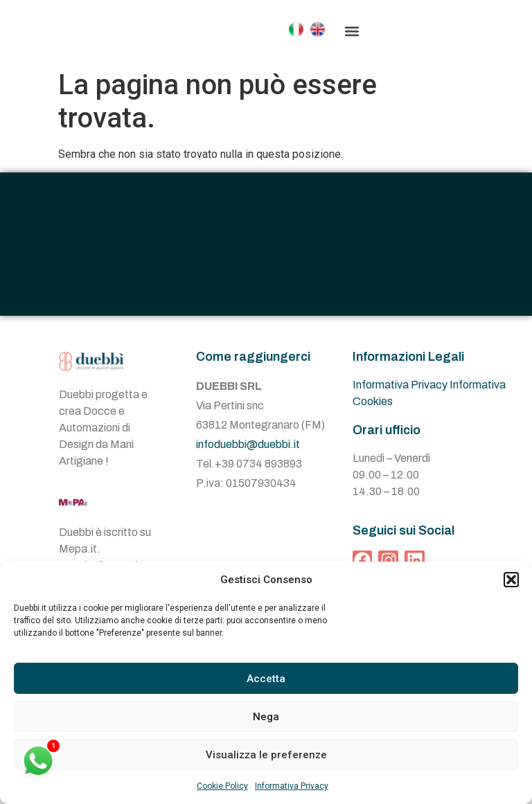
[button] (511, 580)
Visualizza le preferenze (266, 755)
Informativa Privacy (292, 786)
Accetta (266, 679)
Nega (266, 717)
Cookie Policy (222, 786)
